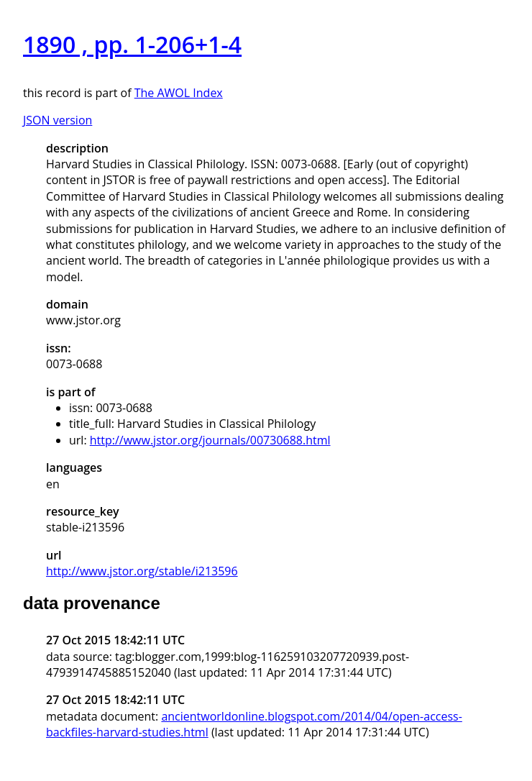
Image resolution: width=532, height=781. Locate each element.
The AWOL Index (179, 93)
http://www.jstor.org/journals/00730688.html (210, 440)
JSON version (58, 120)
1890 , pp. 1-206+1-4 (132, 44)
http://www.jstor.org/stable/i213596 (142, 571)
